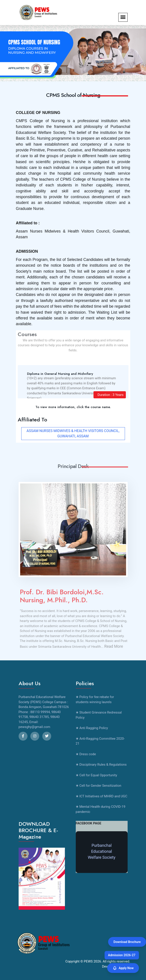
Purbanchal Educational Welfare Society (101, 851)
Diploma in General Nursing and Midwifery (60, 374)
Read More (116, 646)
